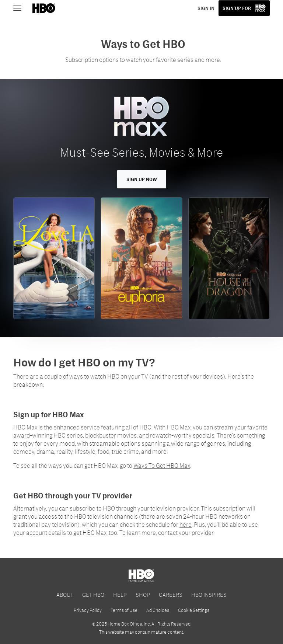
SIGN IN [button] (206, 8)
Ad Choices (158, 610)
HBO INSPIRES (209, 594)
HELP (120, 594)
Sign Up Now (142, 179)
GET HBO (93, 594)
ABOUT (65, 594)
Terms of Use (124, 610)
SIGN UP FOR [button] (237, 8)
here (186, 524)
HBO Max (25, 427)
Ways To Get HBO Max (162, 465)
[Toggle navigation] (21, 7)
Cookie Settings (194, 610)
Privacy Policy (88, 610)
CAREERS (171, 594)
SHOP (143, 594)
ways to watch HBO (94, 376)
